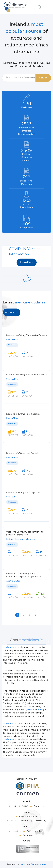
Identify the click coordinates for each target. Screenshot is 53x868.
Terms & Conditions (19, 821)
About (25, 806)
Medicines (17, 831)
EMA (40, 710)
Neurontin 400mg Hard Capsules (23, 414)
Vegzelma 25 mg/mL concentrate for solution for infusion (25, 533)
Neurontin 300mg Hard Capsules (23, 453)
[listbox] (26, 345)
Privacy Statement (28, 817)
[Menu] (47, 7)
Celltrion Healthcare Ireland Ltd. (21, 539)
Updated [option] (12, 345)
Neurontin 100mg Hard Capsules (23, 493)
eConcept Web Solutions (33, 864)
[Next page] (36, 615)
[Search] (39, 7)
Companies (28, 835)
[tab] (26, 641)
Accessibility (40, 821)
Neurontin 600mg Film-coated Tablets (26, 375)
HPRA (31, 710)
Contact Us (39, 806)
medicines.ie (10, 647)
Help (14, 806)
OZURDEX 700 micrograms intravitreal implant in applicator (24, 575)
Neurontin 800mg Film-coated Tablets (26, 335)
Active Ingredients (36, 831)
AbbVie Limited (13, 581)
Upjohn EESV (12, 340)
